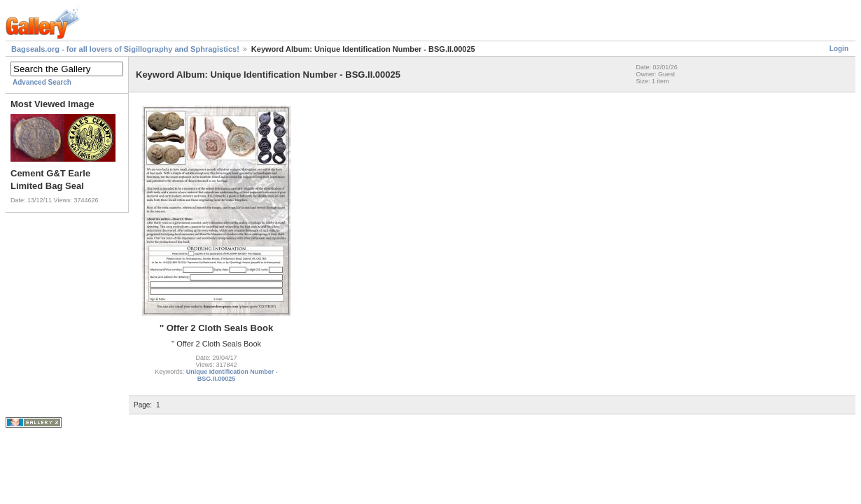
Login (839, 49)
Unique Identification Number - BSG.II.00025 (232, 375)
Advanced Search (42, 82)
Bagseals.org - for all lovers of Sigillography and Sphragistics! (125, 49)
